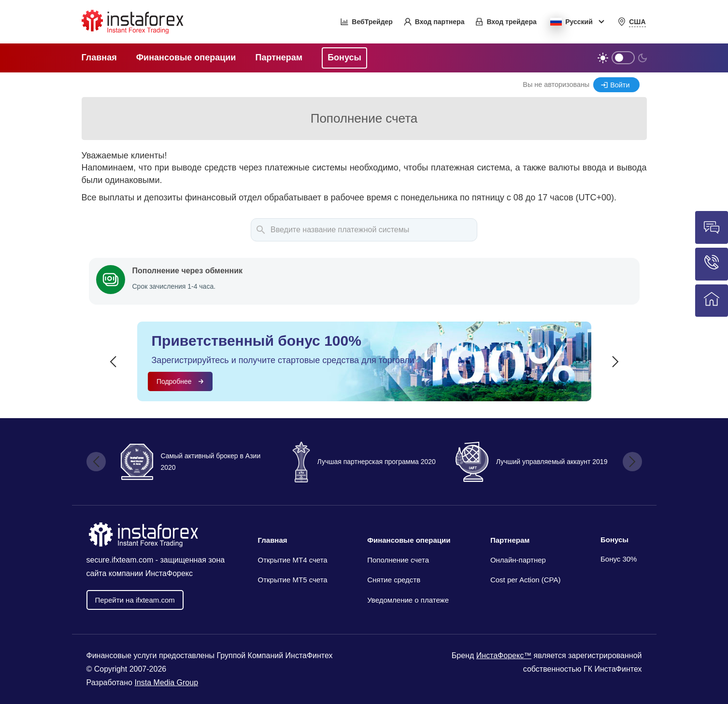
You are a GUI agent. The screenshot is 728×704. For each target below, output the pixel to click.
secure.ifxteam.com (120, 560)
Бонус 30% (619, 559)
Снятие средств (394, 580)
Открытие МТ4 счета (293, 560)
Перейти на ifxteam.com (135, 600)
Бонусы (614, 540)
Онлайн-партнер (518, 560)
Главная (273, 540)
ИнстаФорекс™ (504, 655)
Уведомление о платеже (408, 600)
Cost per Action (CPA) (526, 580)
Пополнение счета (398, 560)
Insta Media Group (166, 683)
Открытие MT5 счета (293, 580)
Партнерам (510, 540)
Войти (620, 85)
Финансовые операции (409, 540)
